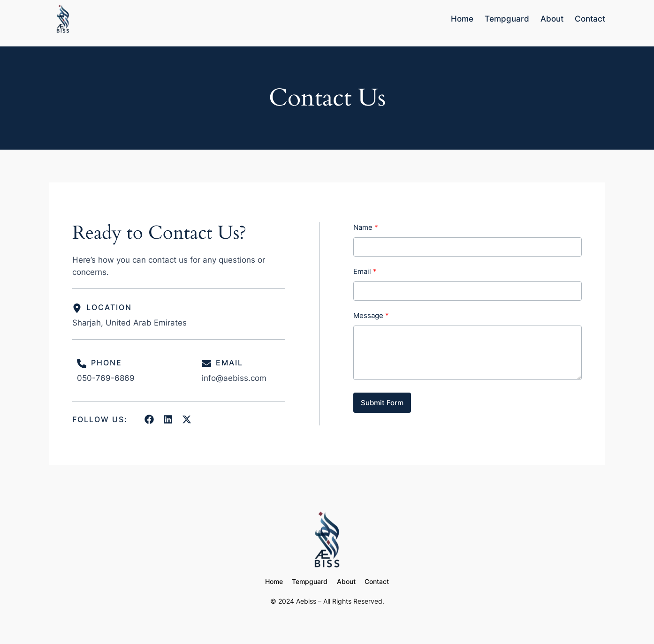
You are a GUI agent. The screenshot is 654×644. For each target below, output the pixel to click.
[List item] (149, 419)
